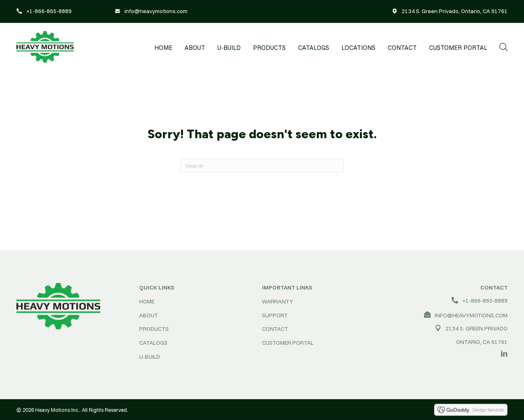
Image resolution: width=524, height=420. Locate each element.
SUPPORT (275, 315)
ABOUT (149, 315)
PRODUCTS (154, 329)
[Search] (262, 166)
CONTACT (275, 329)
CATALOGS (153, 343)
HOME (147, 301)
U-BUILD (150, 357)
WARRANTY (278, 301)
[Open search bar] (504, 47)
